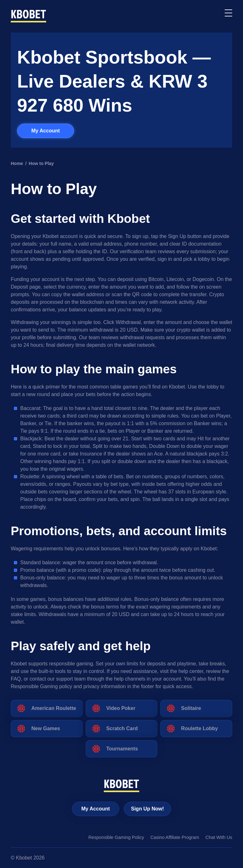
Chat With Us (219, 837)
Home (17, 163)
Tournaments (122, 749)
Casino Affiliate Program (175, 837)
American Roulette (54, 708)
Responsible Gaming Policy (116, 837)
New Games (46, 728)
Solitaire (191, 708)
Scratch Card (122, 728)
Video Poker (121, 708)
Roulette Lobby (199, 728)
